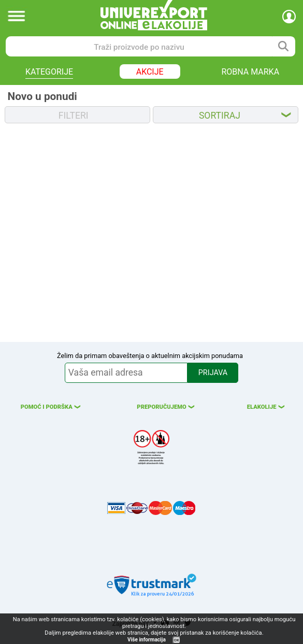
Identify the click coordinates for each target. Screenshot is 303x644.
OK (177, 640)
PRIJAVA (213, 373)
